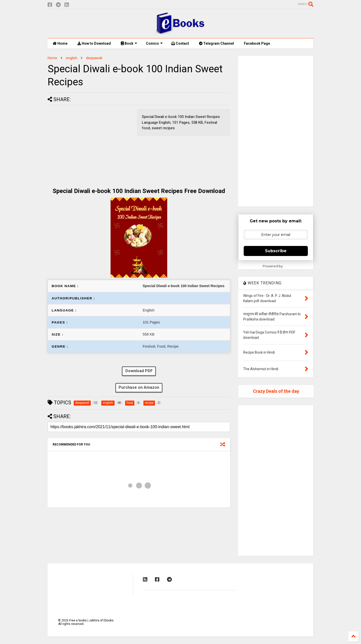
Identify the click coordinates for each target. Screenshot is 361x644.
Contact (180, 43)
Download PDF (139, 371)
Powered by (276, 266)
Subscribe (276, 251)
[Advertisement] (90, 144)
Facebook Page (257, 43)
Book (129, 43)
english (72, 58)
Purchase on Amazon (139, 388)
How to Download (94, 43)
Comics (154, 43)
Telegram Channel (216, 43)
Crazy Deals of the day (276, 391)
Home (60, 43)
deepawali (94, 58)
